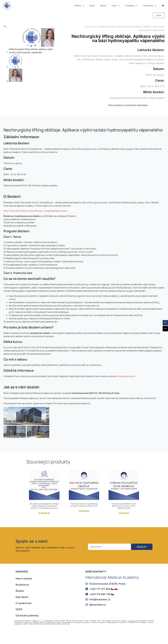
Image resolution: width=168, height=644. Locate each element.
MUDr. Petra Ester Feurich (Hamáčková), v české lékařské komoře (35, 225)
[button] (5, 26)
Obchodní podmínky (27, 629)
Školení (103, 6)
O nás (116, 6)
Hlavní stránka (24, 592)
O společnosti (23, 617)
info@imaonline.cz (126, 390)
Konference (150, 6)
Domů (92, 6)
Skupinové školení (107, 27)
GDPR (19, 623)
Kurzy (94, 27)
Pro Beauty (132, 6)
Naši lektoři (22, 611)
